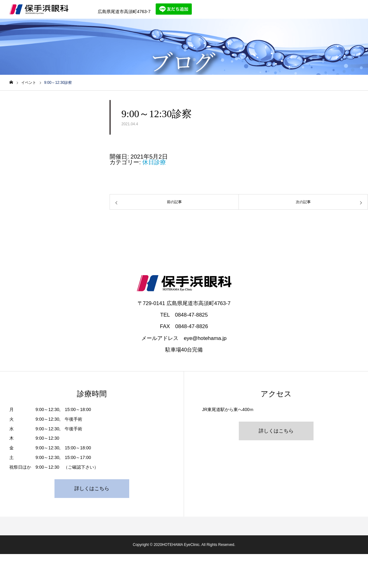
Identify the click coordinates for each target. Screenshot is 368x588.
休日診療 (154, 162)
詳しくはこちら (92, 488)
